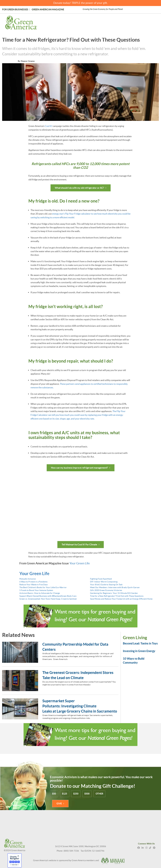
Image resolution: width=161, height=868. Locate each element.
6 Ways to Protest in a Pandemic (34, 581)
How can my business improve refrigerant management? (79, 467)
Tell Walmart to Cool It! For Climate (79, 544)
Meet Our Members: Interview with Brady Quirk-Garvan (115, 587)
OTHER (100, 793)
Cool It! (49, 126)
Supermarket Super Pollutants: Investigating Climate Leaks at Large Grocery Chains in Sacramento (80, 706)
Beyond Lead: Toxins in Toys (140, 643)
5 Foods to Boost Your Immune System (36, 590)
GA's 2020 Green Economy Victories (106, 590)
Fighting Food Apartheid (101, 578)
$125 (65, 793)
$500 (87, 793)
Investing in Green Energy (139, 651)
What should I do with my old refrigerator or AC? (79, 188)
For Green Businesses (15, 9)
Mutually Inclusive (28, 578)
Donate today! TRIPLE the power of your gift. (80, 3)
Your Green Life (80, 563)
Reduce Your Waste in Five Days (34, 584)
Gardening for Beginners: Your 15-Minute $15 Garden (114, 593)
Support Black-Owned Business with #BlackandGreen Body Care (48, 596)
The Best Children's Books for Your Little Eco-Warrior (43, 587)
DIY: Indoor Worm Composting (104, 581)
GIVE (59, 803)
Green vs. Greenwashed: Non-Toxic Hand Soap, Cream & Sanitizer (48, 598)
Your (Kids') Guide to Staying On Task (106, 584)
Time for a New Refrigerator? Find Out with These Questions (117, 596)
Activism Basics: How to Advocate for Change (40, 593)
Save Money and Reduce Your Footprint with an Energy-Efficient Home (121, 598)
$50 (54, 793)
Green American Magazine (48, 9)
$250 (76, 793)
